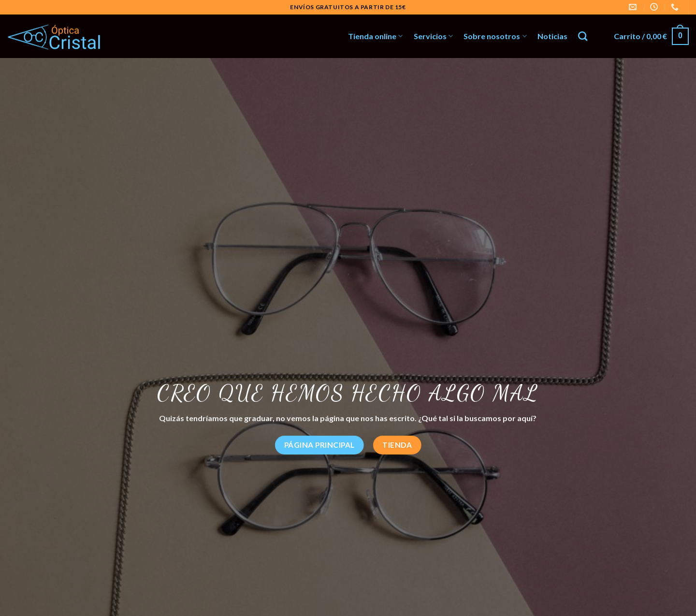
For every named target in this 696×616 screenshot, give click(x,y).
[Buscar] (583, 36)
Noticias (552, 36)
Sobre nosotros (495, 36)
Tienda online (375, 36)
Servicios (433, 36)
